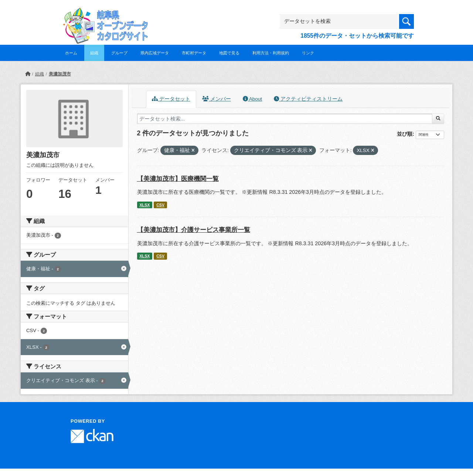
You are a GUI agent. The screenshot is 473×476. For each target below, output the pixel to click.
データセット (171, 99)
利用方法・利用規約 (271, 53)
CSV (160, 205)
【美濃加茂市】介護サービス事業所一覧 (194, 230)
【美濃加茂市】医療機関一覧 (178, 179)
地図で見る (229, 53)
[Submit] (438, 119)
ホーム (71, 53)
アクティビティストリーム (308, 99)
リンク (308, 53)
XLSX (144, 205)
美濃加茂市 (60, 74)
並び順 (405, 134)
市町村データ (194, 53)
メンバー (217, 99)
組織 (94, 53)
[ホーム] (28, 74)
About (252, 99)
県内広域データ (155, 53)
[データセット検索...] (285, 119)
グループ (119, 53)
